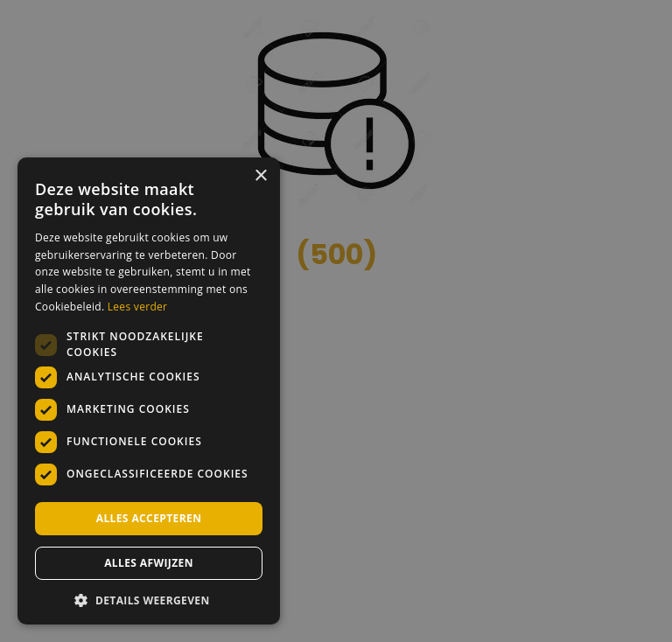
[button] (149, 599)
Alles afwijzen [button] (149, 563)
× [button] (260, 176)
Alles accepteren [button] (149, 518)
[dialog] (336, 321)
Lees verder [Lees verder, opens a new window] (138, 307)
